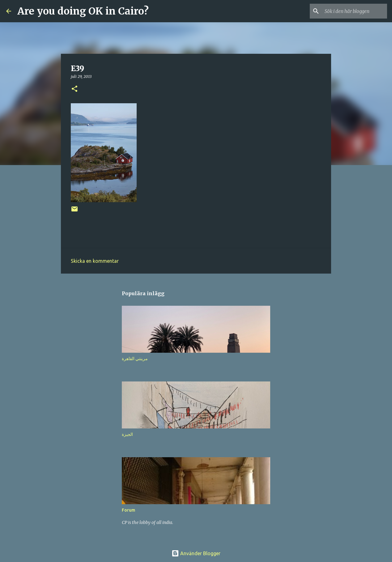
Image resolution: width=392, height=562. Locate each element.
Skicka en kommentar (95, 261)
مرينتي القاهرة (135, 359)
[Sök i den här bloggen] (355, 11)
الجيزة (127, 434)
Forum (128, 510)
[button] (75, 89)
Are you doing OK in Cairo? (83, 11)
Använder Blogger (196, 553)
